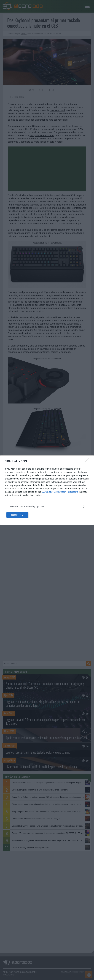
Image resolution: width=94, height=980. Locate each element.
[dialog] (47, 490)
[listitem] (47, 507)
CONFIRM (17, 515)
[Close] (88, 461)
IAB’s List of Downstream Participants (60, 492)
